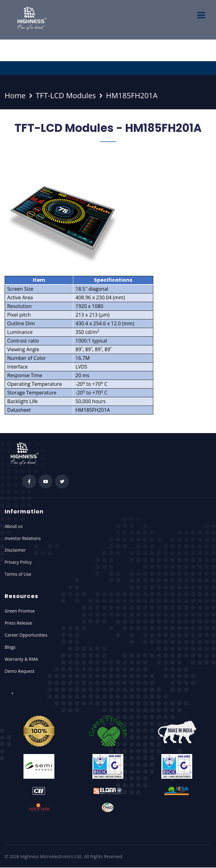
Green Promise (20, 611)
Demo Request (19, 671)
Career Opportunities (26, 635)
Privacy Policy (18, 562)
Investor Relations (23, 538)
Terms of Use (18, 574)
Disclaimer (15, 550)
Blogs (10, 647)
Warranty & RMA (21, 659)
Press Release (18, 623)
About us (14, 526)
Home (15, 95)
